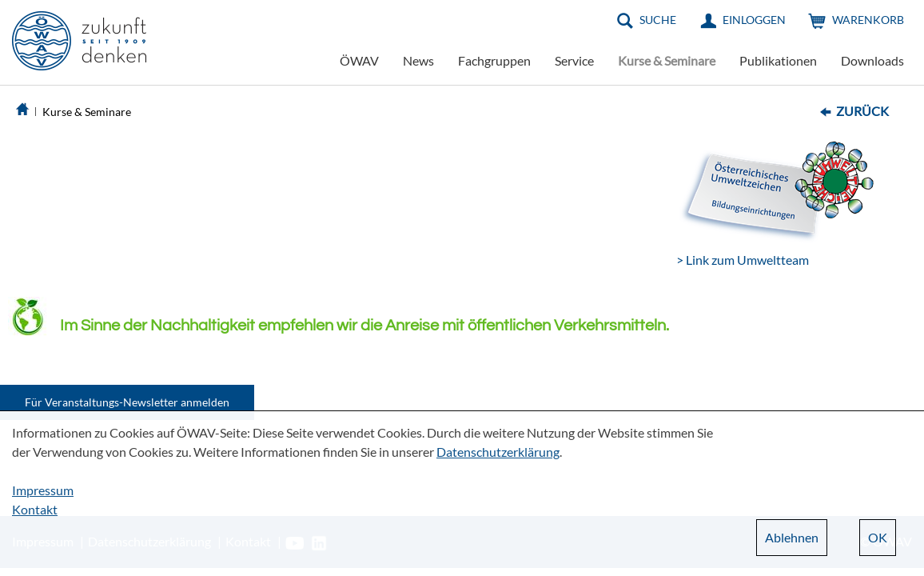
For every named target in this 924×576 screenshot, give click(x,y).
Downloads (872, 60)
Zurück (862, 111)
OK (878, 537)
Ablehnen (792, 537)
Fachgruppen (494, 60)
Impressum (43, 490)
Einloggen (754, 20)
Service (574, 60)
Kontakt (35, 509)
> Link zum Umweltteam (743, 260)
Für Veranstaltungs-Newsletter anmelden (127, 402)
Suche (658, 20)
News (418, 60)
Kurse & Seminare (667, 60)
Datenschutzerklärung (498, 452)
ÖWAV (359, 60)
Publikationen (778, 60)
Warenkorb (868, 20)
